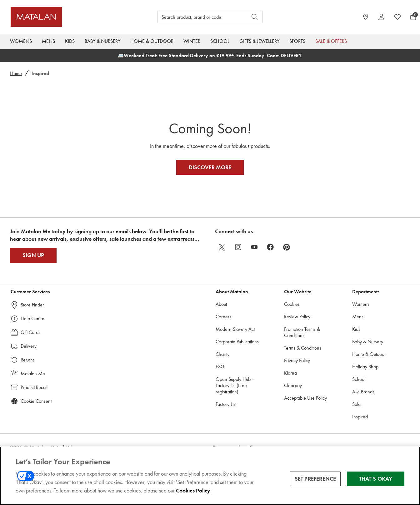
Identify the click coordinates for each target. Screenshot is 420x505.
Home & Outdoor (152, 41)
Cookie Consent (36, 412)
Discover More (210, 173)
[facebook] (271, 258)
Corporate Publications (237, 353)
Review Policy (297, 328)
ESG (220, 378)
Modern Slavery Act (235, 340)
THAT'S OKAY (376, 479)
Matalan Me (33, 385)
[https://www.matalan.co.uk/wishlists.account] (397, 17)
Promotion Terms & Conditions (302, 343)
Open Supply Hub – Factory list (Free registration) (235, 397)
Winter (192, 41)
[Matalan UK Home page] (61, 17)
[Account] (381, 17)
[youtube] (254, 258)
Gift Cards (30, 343)
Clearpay (293, 397)
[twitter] (222, 258)
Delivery (29, 357)
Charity (222, 365)
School (220, 41)
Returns (28, 371)
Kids (70, 41)
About (221, 315)
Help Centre (32, 330)
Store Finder (32, 316)
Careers (223, 328)
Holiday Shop (365, 378)
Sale (356, 415)
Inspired (360, 428)
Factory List (226, 415)
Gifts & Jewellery (259, 41)
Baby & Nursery (102, 41)
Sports (297, 41)
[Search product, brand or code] (197, 17)
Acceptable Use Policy (305, 409)
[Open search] (255, 17)
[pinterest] (287, 258)
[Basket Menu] (413, 17)
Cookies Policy (193, 491)
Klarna (290, 384)
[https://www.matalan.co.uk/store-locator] (366, 17)
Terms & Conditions (303, 359)
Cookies (292, 315)
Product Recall (34, 399)
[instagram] (238, 258)
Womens (21, 41)
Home (16, 73)
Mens (48, 41)
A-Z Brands (363, 403)
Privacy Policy (297, 372)
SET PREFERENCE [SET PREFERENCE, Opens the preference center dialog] (315, 479)
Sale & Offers (331, 41)
